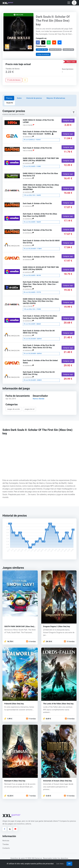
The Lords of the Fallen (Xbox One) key (58, 704)
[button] (74, 3)
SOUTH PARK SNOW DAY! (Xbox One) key (19, 627)
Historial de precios (34, 98)
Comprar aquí (68, 121)
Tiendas (6, 844)
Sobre (19, 98)
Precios (9, 98)
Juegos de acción (13, 409)
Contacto (6, 848)
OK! (69, 864)
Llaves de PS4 (68, 49)
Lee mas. (60, 864)
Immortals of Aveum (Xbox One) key (57, 781)
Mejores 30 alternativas (56, 98)
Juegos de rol (29, 409)
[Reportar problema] (25, 80)
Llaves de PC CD (55, 49)
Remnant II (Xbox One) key (15, 781)
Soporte (10, 103)
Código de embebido (43, 54)
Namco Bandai (39, 399)
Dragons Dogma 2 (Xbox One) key (57, 627)
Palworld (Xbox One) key (14, 704)
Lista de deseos (14, 80)
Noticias (6, 841)
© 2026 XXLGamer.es (34, 858)
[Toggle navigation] (69, 3)
